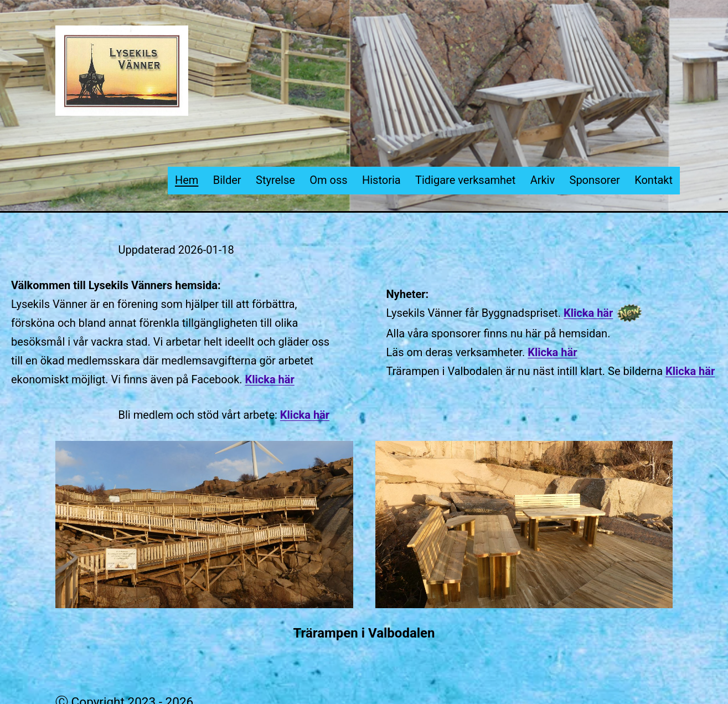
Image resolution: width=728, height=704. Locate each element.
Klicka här (270, 379)
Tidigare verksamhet (465, 180)
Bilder (227, 180)
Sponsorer (595, 180)
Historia (381, 180)
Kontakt (654, 180)
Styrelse (275, 180)
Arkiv (543, 180)
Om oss (328, 180)
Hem (187, 180)
